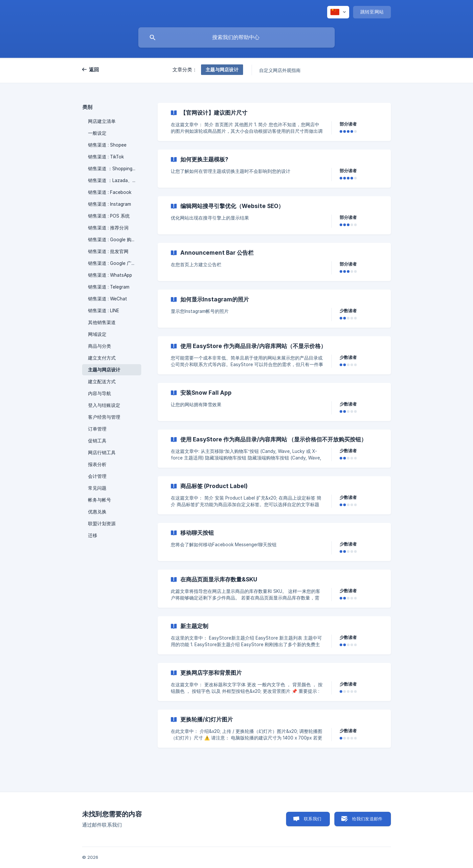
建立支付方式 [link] (102, 358)
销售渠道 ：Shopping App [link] (115, 169)
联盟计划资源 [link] (102, 524)
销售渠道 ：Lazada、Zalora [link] (115, 180)
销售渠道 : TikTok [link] (106, 157)
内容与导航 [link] (100, 393)
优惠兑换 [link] (97, 512)
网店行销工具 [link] (102, 453)
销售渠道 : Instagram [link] (110, 204)
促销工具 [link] (97, 441)
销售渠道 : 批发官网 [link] (108, 251)
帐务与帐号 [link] (100, 500)
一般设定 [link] (97, 133)
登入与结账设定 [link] (104, 405)
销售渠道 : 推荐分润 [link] (108, 228)
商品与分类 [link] (100, 346)
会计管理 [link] (97, 476)
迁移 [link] (93, 535)
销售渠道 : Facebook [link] (110, 192)
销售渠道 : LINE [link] (104, 311)
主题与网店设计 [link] (104, 370)
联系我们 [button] (313, 819)
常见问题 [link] (97, 488)
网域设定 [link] (97, 334)
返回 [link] (94, 70)
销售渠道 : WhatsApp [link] (110, 275)
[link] (274, 122)
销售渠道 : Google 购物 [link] (112, 240)
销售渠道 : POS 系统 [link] (109, 216)
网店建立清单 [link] (102, 121)
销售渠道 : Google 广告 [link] (112, 263)
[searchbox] (236, 37)
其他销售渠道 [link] (102, 322)
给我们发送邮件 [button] (367, 819)
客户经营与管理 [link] (104, 417)
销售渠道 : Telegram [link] (109, 287)
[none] (338, 12)
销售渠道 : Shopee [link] (107, 145)
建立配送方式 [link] (102, 382)
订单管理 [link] (97, 429)
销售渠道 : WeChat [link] (108, 299)
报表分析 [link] (97, 464)
